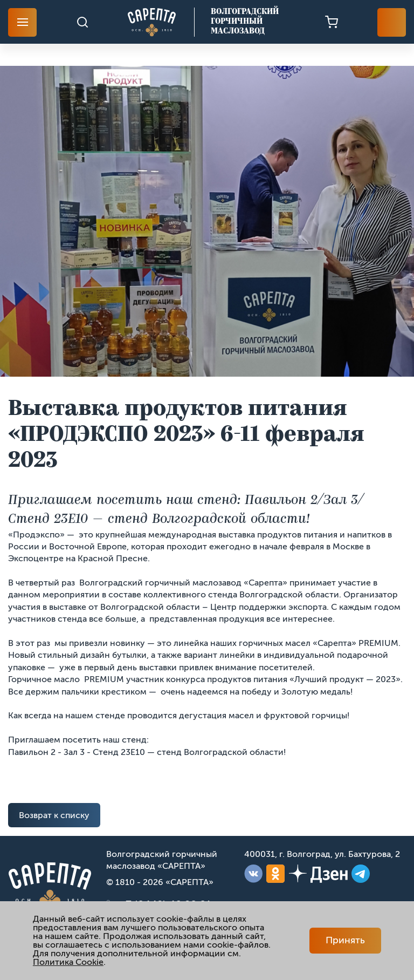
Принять (345, 940)
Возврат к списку (54, 815)
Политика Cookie (68, 962)
